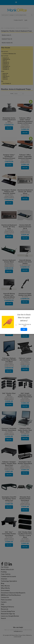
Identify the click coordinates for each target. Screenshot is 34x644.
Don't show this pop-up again (23, 325)
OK (24, 329)
